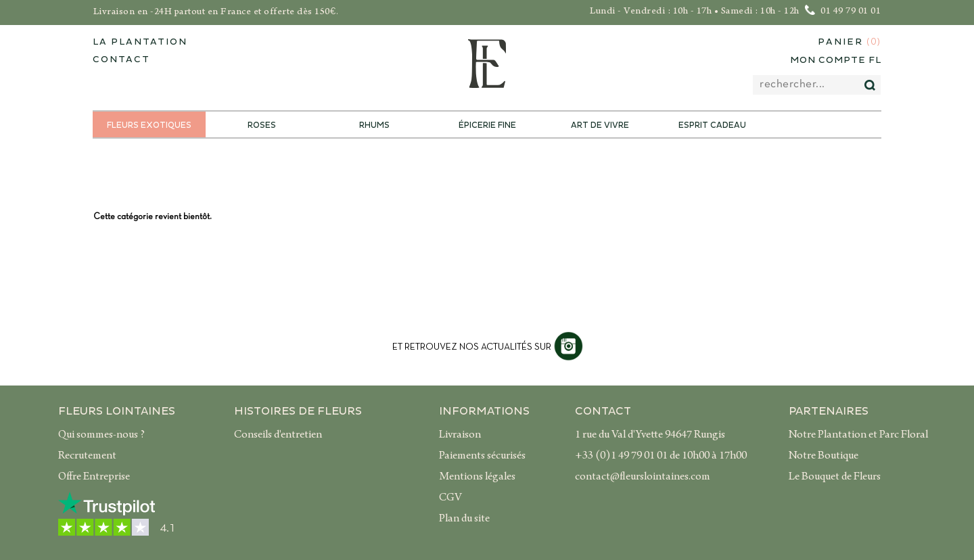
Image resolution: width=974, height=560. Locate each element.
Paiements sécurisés (482, 457)
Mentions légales (477, 477)
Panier (850, 43)
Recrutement (87, 457)
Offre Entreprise (94, 477)
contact (121, 60)
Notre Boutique (824, 457)
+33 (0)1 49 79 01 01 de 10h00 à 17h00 (661, 457)
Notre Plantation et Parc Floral (858, 436)
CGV (450, 498)
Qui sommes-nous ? (101, 436)
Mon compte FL (836, 60)
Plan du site (464, 519)
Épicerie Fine (487, 125)
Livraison (460, 436)
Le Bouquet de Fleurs (835, 477)
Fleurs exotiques (149, 125)
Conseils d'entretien (278, 436)
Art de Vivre (600, 125)
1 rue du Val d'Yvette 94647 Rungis (650, 436)
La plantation (140, 42)
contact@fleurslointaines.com (643, 477)
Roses (262, 125)
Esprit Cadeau (712, 125)
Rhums (374, 125)
